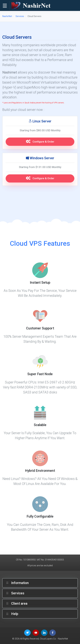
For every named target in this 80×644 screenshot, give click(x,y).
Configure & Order (40, 142)
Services (20, 16)
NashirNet (7, 16)
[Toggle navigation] (5, 6)
